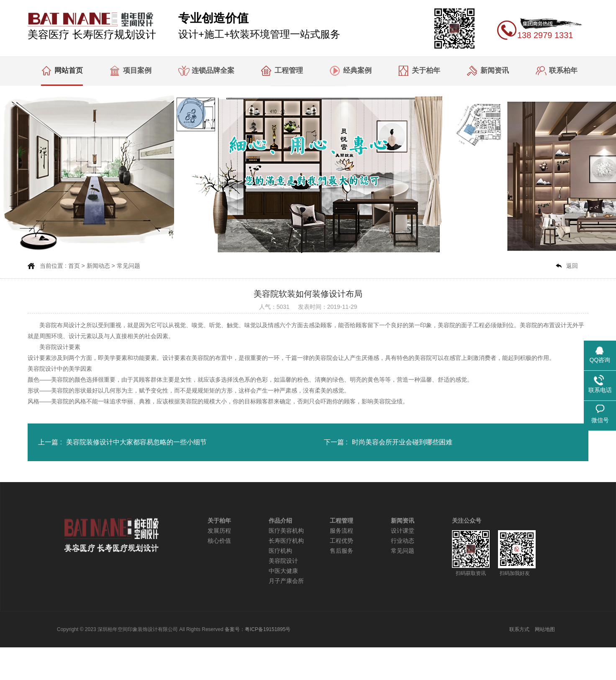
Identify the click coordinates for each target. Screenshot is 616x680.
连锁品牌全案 (213, 71)
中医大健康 (283, 571)
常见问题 (128, 266)
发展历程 (219, 531)
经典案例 (357, 71)
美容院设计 (283, 561)
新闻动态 (98, 266)
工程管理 (289, 71)
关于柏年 (426, 71)
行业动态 (403, 541)
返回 (572, 266)
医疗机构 (280, 551)
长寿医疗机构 (286, 541)
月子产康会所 (286, 581)
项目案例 (137, 71)
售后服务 (341, 551)
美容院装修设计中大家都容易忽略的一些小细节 (136, 442)
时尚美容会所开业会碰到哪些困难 (402, 442)
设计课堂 (403, 531)
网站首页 (69, 71)
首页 (74, 266)
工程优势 (341, 541)
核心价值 (219, 541)
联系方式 (519, 629)
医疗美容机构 (286, 531)
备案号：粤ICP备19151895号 (258, 629)
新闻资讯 (495, 71)
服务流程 (341, 531)
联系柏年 (563, 71)
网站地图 (545, 629)
